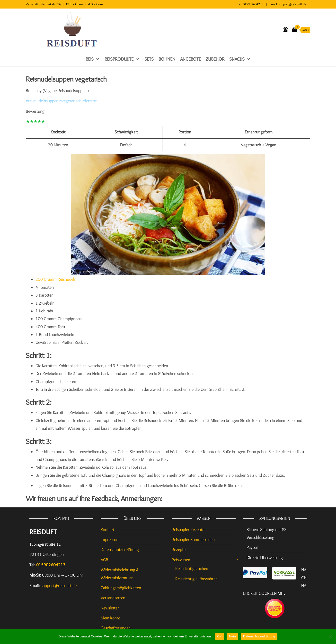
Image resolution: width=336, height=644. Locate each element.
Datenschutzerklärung (120, 550)
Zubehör (215, 59)
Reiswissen (181, 560)
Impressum (110, 540)
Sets (149, 59)
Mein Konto (111, 618)
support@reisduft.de (292, 4)
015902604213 (253, 4)
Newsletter (110, 608)
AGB (104, 560)
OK (219, 636)
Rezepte (179, 550)
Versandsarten (113, 598)
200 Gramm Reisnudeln (56, 279)
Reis (93, 59)
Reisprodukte (122, 59)
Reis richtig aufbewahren (196, 579)
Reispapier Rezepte (188, 530)
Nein (232, 636)
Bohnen (167, 59)
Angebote (190, 59)
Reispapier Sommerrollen (193, 540)
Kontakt (107, 530)
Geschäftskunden (116, 628)
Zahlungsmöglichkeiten (121, 588)
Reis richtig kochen (192, 569)
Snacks (240, 59)
